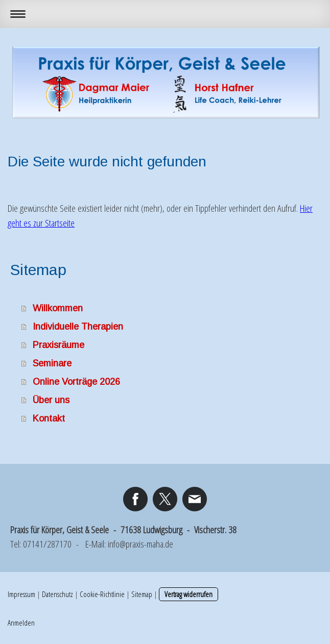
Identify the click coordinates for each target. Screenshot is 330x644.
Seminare (52, 363)
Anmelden (21, 623)
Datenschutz (57, 594)
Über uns (51, 400)
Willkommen (58, 308)
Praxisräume (58, 345)
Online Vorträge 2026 (76, 382)
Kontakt (49, 418)
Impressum (21, 594)
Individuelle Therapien (78, 327)
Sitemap (142, 594)
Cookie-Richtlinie (102, 594)
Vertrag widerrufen (188, 594)
